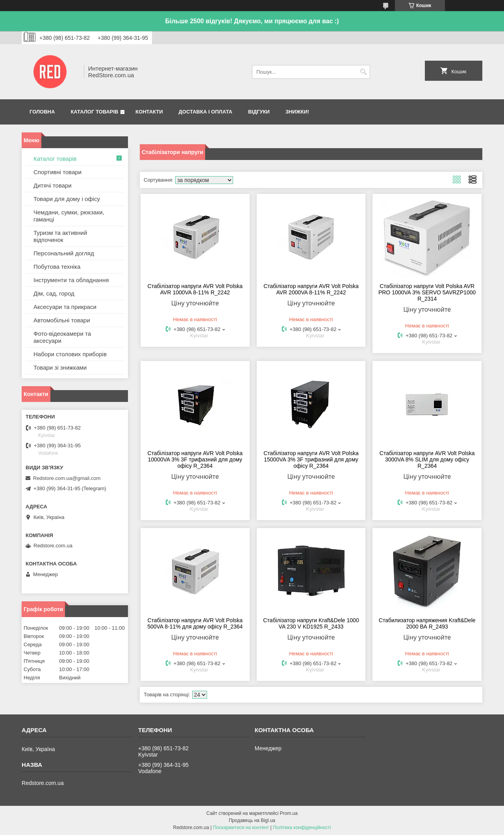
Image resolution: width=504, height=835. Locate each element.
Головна (42, 112)
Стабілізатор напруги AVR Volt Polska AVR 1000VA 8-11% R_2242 (195, 289)
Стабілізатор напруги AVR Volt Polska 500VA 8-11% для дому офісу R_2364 (195, 623)
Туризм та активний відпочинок (60, 236)
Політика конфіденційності (302, 828)
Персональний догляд (64, 253)
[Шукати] (363, 72)
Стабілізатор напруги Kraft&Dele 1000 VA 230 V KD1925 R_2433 (311, 623)
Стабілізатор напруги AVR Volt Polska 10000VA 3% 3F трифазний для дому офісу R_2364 (195, 459)
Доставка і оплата (206, 112)
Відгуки (259, 112)
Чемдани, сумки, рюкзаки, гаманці (69, 216)
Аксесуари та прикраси (65, 307)
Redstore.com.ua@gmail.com (67, 478)
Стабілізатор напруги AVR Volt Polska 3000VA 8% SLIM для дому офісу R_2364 (427, 459)
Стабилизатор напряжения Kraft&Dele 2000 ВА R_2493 (427, 623)
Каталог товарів (94, 112)
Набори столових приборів (70, 354)
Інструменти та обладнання (71, 280)
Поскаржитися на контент (241, 828)
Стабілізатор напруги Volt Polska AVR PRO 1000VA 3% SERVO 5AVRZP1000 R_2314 (427, 292)
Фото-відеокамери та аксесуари (62, 337)
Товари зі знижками (60, 367)
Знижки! (297, 112)
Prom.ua (289, 813)
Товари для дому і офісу (67, 199)
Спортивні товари (57, 172)
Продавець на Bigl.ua (252, 820)
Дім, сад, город (54, 293)
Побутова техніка (57, 267)
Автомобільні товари (62, 320)
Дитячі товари (53, 185)
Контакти (149, 112)
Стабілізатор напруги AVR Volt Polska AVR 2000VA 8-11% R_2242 (311, 289)
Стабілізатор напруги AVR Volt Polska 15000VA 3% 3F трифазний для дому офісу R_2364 (311, 459)
